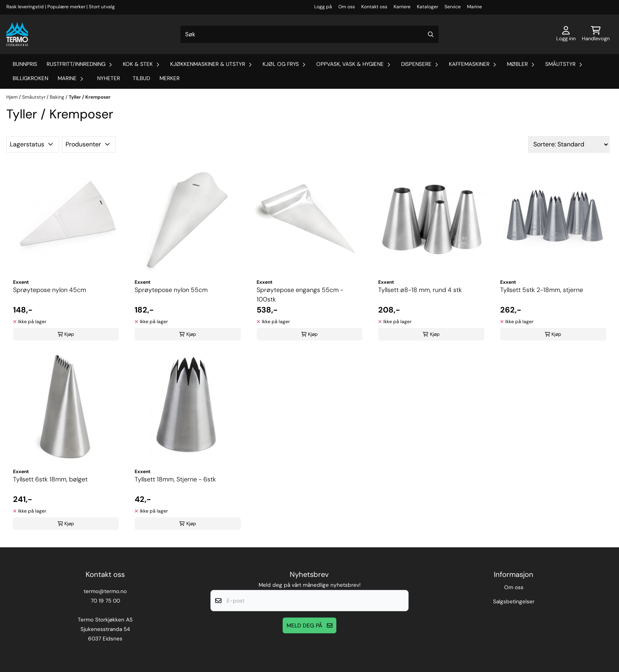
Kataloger (428, 7)
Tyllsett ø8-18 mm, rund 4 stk (420, 290)
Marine (475, 7)
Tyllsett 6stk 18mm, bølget (50, 479)
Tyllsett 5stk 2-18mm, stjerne (542, 290)
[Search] (431, 34)
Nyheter (109, 78)
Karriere (402, 7)
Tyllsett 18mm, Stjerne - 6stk (175, 479)
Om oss (347, 7)
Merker (170, 78)
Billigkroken (30, 78)
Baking (58, 97)
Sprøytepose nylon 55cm (171, 290)
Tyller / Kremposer (90, 97)
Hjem (13, 97)
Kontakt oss (374, 7)
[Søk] (309, 34)
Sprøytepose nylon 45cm (50, 290)
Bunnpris (25, 64)
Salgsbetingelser (514, 602)
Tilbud (141, 78)
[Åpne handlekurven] (596, 34)
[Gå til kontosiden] (566, 34)
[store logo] (17, 34)
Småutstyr (34, 97)
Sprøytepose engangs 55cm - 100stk (300, 295)
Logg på (323, 7)
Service (453, 7)
